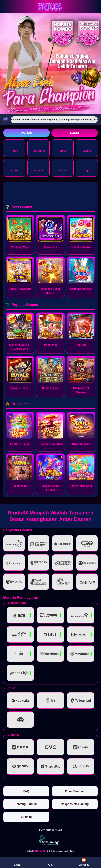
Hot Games (38, 148)
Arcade (38, 167)
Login (75, 133)
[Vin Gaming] (51, 840)
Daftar (26, 133)
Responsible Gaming (75, 804)
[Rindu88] (51, 6)
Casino (87, 148)
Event (17, 862)
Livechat (84, 862)
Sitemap (26, 817)
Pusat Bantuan (75, 791)
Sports (14, 167)
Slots (63, 148)
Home (14, 148)
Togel (87, 167)
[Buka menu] (7, 6)
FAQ (26, 791)
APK (50, 862)
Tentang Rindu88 (26, 804)
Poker (63, 167)
